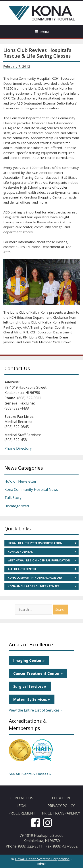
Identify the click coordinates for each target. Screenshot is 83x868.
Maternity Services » (32, 699)
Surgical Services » (30, 686)
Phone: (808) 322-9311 (24, 846)
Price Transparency (61, 813)
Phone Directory (18, 448)
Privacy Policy (61, 806)
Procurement (22, 813)
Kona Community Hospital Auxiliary (35, 578)
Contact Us (22, 798)
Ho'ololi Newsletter (20, 481)
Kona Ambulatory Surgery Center (34, 586)
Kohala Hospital (20, 552)
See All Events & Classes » (30, 774)
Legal (22, 806)
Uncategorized (17, 506)
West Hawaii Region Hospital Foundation (39, 560)
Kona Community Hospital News (31, 489)
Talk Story (13, 498)
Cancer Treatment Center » (38, 673)
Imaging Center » (29, 660)
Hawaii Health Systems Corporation (35, 543)
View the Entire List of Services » (36, 710)
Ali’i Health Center (22, 569)
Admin (42, 864)
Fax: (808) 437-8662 (62, 846)
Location (61, 798)
